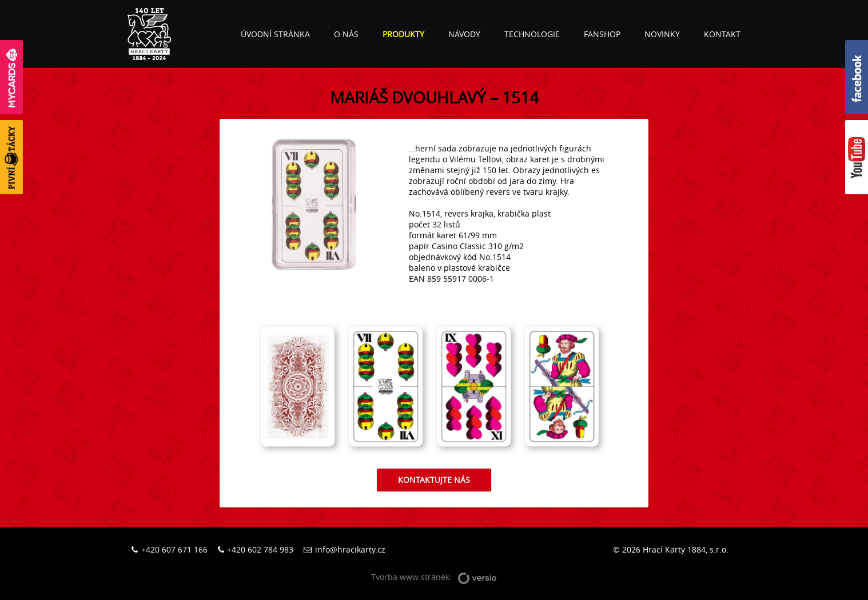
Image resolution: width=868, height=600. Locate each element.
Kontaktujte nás (434, 480)
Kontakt (722, 34)
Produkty (403, 34)
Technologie (532, 34)
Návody (464, 34)
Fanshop (602, 34)
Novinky (662, 34)
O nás (346, 34)
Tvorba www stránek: (434, 577)
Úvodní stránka (275, 34)
